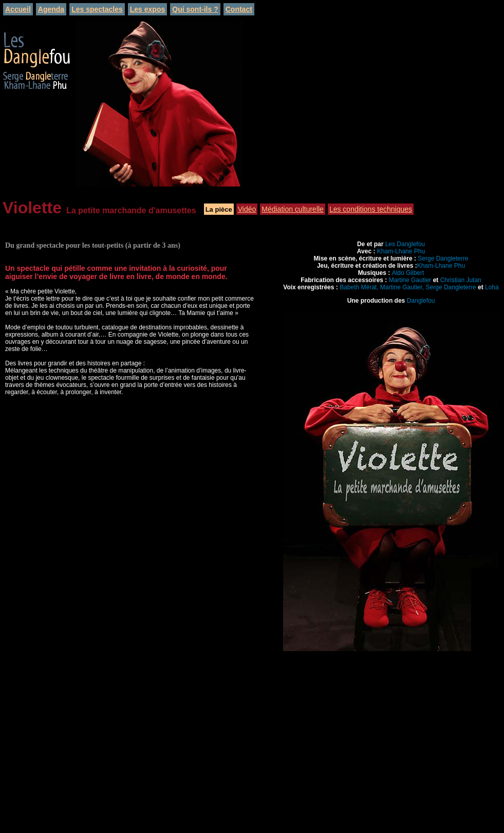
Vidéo (247, 209)
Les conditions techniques (371, 209)
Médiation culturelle (293, 209)
